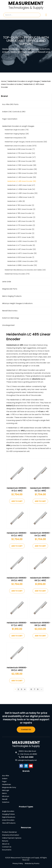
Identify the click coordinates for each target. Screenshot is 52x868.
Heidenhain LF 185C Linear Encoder (20, 217)
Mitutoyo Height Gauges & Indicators (17, 303)
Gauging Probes (8, 814)
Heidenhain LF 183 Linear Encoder (19, 205)
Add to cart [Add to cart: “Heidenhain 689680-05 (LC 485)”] (17, 591)
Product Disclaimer (9, 832)
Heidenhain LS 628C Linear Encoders (21, 261)
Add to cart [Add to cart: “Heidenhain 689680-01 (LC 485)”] (17, 501)
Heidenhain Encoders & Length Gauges (24, 81)
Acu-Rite (6, 776)
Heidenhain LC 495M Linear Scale (20, 197)
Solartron (6, 802)
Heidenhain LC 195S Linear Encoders (20, 173)
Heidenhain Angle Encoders (15, 130)
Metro (4, 793)
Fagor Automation (10, 119)
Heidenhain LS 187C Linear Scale (19, 237)
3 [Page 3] (21, 689)
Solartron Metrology (11, 318)
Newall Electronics (10, 311)
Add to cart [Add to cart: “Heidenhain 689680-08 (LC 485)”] (40, 636)
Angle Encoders (8, 811)
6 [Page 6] (31, 689)
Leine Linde (7, 282)
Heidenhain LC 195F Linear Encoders (20, 169)
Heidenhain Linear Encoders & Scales (18, 146)
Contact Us (7, 847)
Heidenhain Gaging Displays (15, 134)
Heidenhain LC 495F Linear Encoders (21, 193)
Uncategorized (8, 325)
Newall (5, 799)
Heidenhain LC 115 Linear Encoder (19, 153)
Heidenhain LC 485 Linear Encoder (20, 181)
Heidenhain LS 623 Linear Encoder (20, 257)
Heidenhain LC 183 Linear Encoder (20, 157)
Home (4, 81)
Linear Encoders (8, 820)
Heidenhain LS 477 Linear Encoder (20, 245)
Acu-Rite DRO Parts (10, 104)
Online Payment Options (12, 838)
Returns (5, 841)
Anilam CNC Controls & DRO (14, 112)
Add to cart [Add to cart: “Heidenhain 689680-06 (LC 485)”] (40, 591)
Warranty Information (11, 835)
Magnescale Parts (10, 289)
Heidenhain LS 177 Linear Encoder (19, 229)
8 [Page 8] (38, 689)
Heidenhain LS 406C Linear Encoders (21, 241)
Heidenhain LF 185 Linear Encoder (19, 213)
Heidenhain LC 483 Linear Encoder (20, 177)
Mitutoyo (6, 796)
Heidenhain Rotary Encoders (15, 274)
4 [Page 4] (25, 689)
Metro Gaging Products (12, 296)
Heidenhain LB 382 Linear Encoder (20, 149)
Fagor (4, 781)
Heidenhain (7, 784)
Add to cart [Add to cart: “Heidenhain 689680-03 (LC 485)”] (17, 546)
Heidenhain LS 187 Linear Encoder (19, 233)
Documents (7, 850)
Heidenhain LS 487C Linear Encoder (20, 253)
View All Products (9, 823)
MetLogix (6, 790)
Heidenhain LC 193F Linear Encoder (20, 165)
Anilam (5, 778)
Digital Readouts (9, 817)
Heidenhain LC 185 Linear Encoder (20, 161)
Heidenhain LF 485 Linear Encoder (20, 221)
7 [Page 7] (35, 689)
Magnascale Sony (9, 787)
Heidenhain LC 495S (15, 201)
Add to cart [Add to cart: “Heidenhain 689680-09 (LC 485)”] (17, 681)
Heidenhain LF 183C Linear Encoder (20, 209)
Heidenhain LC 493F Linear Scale (19, 185)
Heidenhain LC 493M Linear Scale (20, 189)
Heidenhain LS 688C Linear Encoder (20, 265)
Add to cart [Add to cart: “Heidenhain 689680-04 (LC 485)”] (40, 546)
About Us (6, 844)
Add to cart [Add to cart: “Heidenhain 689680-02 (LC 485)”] (40, 501)
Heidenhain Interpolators (14, 138)
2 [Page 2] (18, 689)
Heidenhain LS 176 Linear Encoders (20, 225)
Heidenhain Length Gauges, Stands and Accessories (24, 142)
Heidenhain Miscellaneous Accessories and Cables (23, 270)
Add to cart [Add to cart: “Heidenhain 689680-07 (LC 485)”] (17, 636)
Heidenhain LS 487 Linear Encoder (20, 249)
